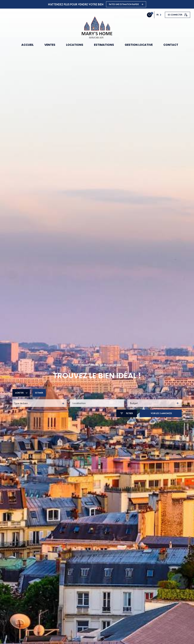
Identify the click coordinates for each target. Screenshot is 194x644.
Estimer (39, 393)
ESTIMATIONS (104, 45)
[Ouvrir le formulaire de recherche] (127, 413)
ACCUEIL (27, 45)
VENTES (50, 45)
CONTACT (171, 45)
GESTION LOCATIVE (139, 45)
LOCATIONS (75, 45)
